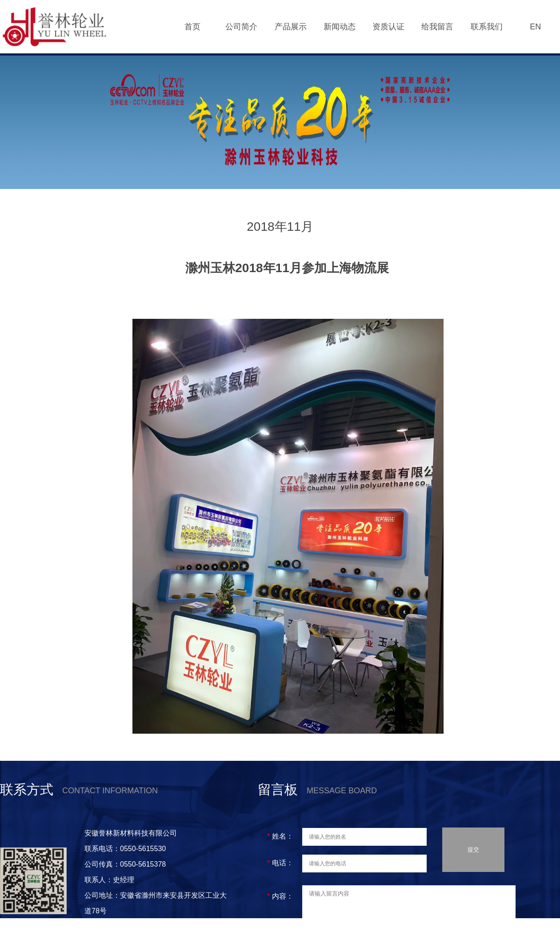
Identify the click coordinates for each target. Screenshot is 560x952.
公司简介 (241, 27)
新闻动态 (340, 27)
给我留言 (437, 27)
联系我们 (487, 27)
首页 (192, 27)
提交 (473, 851)
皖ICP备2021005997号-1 (126, 942)
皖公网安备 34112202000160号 (137, 926)
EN (535, 27)
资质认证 (388, 27)
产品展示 (291, 27)
